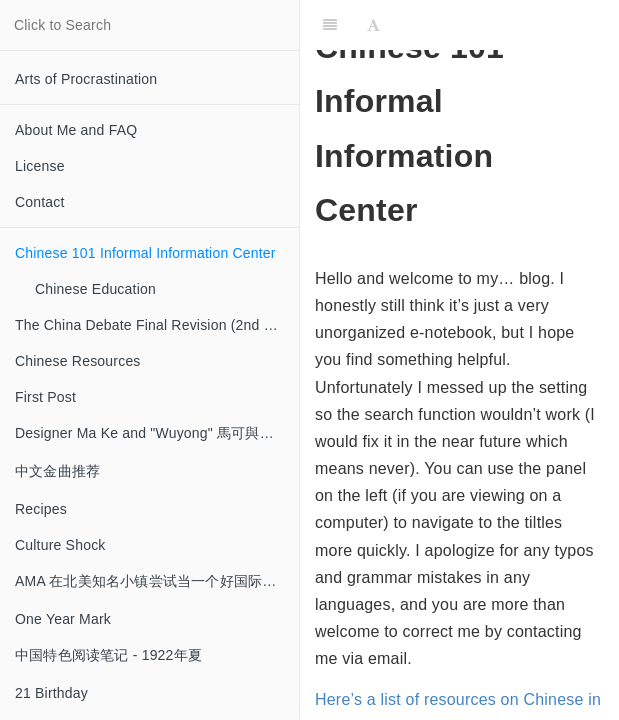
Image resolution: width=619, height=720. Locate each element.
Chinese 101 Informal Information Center (145, 253)
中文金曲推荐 (57, 471)
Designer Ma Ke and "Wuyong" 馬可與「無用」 (157, 433)
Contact (40, 202)
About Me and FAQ (76, 130)
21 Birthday (51, 693)
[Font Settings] (373, 25)
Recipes (41, 509)
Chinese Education (95, 289)
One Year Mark (63, 619)
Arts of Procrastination (86, 79)
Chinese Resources (78, 361)
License (40, 166)
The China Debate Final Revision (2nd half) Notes (157, 325)
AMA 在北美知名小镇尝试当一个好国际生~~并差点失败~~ (157, 581)
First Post (45, 397)
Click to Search (62, 25)
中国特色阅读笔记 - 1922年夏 (108, 655)
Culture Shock (60, 545)
